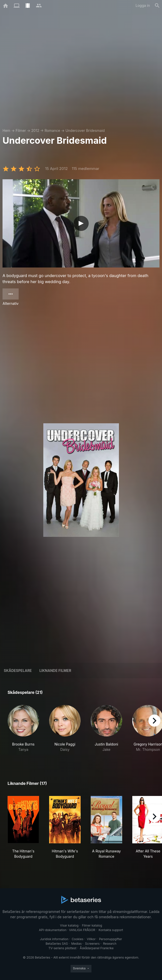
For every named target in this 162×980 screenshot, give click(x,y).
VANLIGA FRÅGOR (82, 930)
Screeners (92, 944)
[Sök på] (157, 6)
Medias (76, 944)
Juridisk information (54, 939)
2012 (35, 130)
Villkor (91, 939)
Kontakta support (111, 930)
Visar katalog (69, 925)
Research (110, 944)
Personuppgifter (110, 939)
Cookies (78, 939)
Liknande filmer (55, 671)
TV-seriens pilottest (62, 948)
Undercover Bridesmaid (85, 130)
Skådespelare (18, 671)
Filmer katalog (92, 925)
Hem (6, 130)
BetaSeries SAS (57, 944)
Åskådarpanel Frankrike (97, 948)
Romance (52, 130)
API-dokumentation (53, 930)
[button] (23, 731)
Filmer (21, 130)
